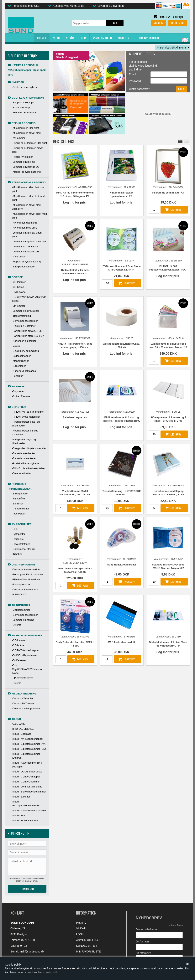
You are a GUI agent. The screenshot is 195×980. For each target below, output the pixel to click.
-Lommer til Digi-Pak (23, 162)
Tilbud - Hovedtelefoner (25, 820)
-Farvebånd (18, 499)
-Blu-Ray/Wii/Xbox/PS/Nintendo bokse (27, 669)
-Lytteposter (18, 534)
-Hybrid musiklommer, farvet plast (28, 150)
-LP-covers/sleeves (23, 678)
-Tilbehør (17, 554)
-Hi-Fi (15, 529)
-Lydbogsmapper (21, 356)
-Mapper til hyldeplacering (26, 172)
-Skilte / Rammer (21, 396)
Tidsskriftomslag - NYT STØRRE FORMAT (121, 493)
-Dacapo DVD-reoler (23, 703)
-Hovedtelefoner (21, 544)
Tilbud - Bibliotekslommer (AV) (29, 744)
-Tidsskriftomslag (21, 316)
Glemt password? (139, 89)
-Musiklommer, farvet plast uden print (27, 207)
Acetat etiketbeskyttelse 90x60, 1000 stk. (122, 346)
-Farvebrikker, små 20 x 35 (27, 331)
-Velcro (16, 346)
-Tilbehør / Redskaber (24, 113)
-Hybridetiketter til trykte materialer (25, 433)
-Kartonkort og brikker (24, 341)
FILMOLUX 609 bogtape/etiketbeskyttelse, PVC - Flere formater (168, 268)
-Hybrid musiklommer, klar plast (29, 143)
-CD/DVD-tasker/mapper (26, 650)
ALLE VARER (20, 724)
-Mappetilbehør (20, 361)
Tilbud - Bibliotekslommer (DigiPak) (26, 756)
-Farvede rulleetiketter (24, 458)
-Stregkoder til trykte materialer (29, 448)
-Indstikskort (19, 514)
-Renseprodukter (21, 584)
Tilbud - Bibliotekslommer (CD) (29, 749)
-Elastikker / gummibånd (25, 351)
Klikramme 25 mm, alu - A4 (168, 193)
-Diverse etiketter (21, 473)
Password (135, 81)
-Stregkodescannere (23, 267)
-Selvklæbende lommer (25, 321)
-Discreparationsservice (25, 589)
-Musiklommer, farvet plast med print (29, 216)
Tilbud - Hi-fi (19, 815)
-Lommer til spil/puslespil (26, 311)
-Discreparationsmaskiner (26, 569)
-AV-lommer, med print (24, 228)
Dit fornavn (142, 941)
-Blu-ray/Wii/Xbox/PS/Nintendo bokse (29, 299)
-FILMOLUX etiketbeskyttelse (28, 468)
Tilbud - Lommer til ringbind (27, 787)
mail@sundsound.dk (32, 952)
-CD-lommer (19, 282)
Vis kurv (158, 23)
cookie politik (51, 972)
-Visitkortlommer (21, 610)
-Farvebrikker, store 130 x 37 (28, 336)
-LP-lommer (18, 306)
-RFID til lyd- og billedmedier (28, 412)
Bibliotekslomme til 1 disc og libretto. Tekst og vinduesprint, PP (122, 419)
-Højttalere (18, 539)
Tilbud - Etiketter (21, 797)
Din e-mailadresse (148, 929)
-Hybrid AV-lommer (22, 157)
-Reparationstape (22, 108)
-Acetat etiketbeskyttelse (26, 463)
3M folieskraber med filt (121, 642)
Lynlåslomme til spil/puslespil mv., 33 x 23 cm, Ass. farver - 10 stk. (168, 346)
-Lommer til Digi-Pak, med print (29, 242)
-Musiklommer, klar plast (25, 128)
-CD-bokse (18, 287)
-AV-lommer (18, 138)
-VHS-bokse (19, 257)
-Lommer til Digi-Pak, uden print (27, 235)
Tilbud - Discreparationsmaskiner (26, 804)
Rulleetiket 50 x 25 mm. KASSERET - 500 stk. (75, 272)
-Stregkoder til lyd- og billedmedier (24, 441)
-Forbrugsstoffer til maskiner (28, 574)
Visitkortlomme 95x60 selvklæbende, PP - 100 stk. (75, 493)
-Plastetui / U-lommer (24, 326)
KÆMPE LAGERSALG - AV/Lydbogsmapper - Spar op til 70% (27, 70)
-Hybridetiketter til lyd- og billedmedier (26, 424)
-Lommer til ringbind (23, 620)
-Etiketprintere (20, 494)
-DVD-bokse (19, 292)
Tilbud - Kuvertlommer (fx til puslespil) (27, 765)
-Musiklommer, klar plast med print (28, 198)
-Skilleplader (19, 366)
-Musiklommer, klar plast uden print (29, 189)
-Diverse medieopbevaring (27, 708)
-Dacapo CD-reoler (22, 698)
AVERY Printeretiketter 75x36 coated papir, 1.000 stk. (75, 346)
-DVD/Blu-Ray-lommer (24, 655)
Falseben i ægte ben (75, 417)
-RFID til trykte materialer (26, 417)
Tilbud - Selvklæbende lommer (29, 792)
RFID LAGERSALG (23, 729)
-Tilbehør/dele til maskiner (26, 579)
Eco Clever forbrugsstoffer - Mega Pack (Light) (75, 570)
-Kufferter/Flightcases (24, 371)
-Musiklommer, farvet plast (27, 133)
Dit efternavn (143, 953)
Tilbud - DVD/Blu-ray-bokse (27, 772)
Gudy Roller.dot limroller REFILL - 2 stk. (75, 644)
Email (132, 74)
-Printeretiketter (21, 509)
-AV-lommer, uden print (25, 223)
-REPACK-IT (19, 594)
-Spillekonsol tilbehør (24, 549)
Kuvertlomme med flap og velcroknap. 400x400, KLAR (168, 493)
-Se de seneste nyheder (25, 87)
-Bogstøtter (18, 391)
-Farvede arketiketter (24, 453)
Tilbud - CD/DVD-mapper (26, 777)
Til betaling (178, 23)
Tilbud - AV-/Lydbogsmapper (28, 739)
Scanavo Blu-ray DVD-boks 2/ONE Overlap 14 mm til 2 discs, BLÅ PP (168, 567)
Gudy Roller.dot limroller (122, 565)
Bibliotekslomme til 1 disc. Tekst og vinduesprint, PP (168, 644)
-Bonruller (17, 504)
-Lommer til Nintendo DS (26, 167)
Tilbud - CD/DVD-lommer (26, 782)
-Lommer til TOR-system (26, 247)
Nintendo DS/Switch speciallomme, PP (122, 194)
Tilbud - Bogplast (21, 734)
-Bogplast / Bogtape (23, 103)
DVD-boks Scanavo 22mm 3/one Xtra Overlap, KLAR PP (122, 268)
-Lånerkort (18, 376)
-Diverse (17, 625)
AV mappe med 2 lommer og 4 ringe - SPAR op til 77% (168, 419)
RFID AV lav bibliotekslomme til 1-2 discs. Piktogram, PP (75, 194)
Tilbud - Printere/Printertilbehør (29, 810)
